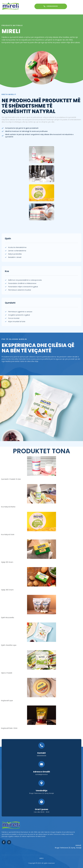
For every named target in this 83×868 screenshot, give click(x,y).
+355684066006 (51, 6)
